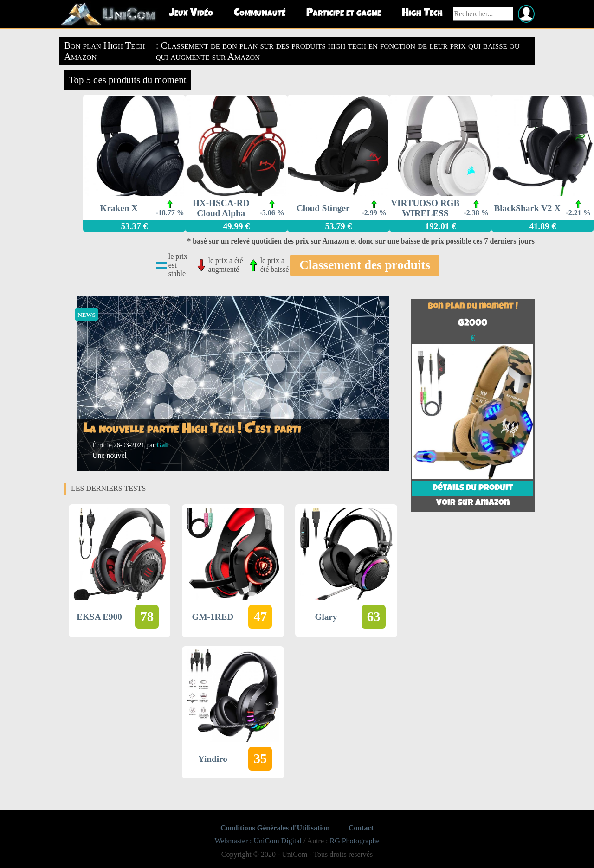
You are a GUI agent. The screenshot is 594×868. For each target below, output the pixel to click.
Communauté (260, 13)
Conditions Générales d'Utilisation (275, 828)
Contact (361, 828)
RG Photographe (354, 841)
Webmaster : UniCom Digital (258, 841)
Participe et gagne (344, 13)
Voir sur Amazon (473, 503)
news (86, 314)
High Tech (422, 13)
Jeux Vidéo (191, 13)
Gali (162, 445)
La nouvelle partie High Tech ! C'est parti (192, 430)
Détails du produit (473, 489)
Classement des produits (365, 265)
